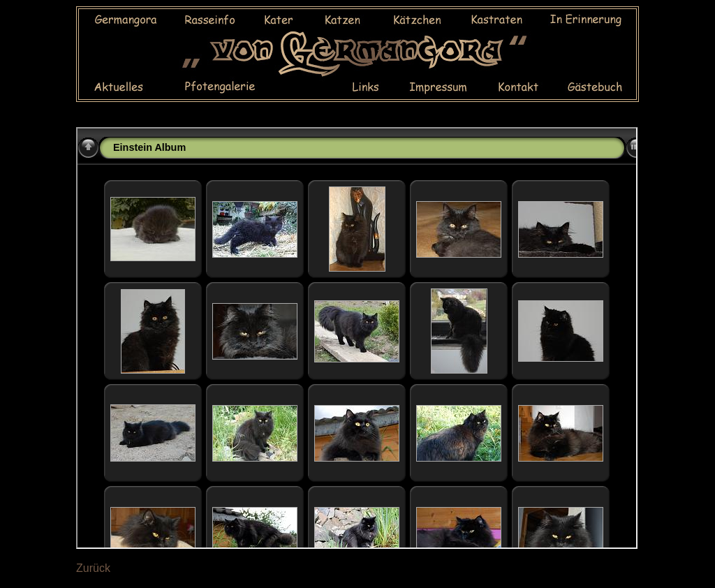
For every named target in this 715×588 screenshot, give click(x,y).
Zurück (93, 568)
